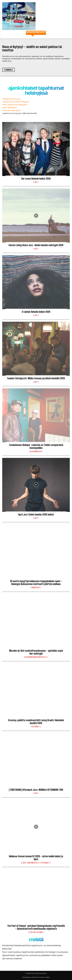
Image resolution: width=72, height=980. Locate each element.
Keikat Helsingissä (10, 108)
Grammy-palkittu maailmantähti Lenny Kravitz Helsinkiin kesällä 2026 (36, 722)
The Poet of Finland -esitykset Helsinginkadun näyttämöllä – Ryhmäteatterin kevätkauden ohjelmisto (36, 927)
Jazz (36, 182)
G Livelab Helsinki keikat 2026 (36, 312)
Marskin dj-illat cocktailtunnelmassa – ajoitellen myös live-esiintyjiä (36, 652)
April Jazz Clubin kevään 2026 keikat (36, 515)
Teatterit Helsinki (36, 932)
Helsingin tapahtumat (11, 99)
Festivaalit (36, 727)
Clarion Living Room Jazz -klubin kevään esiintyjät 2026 (36, 245)
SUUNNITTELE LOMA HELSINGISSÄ (36, 973)
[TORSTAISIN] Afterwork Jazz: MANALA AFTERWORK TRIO (36, 790)
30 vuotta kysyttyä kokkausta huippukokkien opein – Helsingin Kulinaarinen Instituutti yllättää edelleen (36, 583)
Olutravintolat (36, 451)
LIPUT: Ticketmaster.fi (30, 863)
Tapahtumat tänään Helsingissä (16, 102)
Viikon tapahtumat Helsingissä (15, 105)
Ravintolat (36, 588)
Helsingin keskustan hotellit (36, 657)
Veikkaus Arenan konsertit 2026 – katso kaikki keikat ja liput (36, 858)
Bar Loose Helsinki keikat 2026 (36, 179)
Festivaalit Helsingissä (11, 110)
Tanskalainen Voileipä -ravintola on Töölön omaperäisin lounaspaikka (36, 446)
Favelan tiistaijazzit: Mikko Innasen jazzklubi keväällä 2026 (36, 378)
